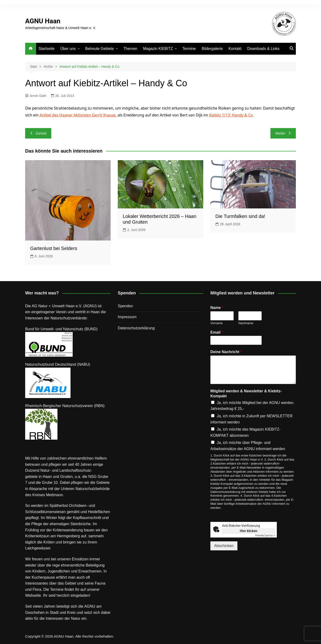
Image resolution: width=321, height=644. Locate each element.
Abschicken (224, 546)
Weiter (283, 133)
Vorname (217, 323)
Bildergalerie (212, 49)
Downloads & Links (263, 49)
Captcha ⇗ (265, 536)
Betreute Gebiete (100, 49)
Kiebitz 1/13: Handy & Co (231, 115)
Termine (189, 49)
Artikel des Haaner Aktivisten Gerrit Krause (78, 115)
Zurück (38, 133)
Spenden (125, 306)
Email (217, 332)
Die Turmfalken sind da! (240, 216)
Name (217, 308)
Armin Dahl (36, 96)
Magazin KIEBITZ (158, 49)
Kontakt (235, 49)
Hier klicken (249, 531)
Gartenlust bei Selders (54, 248)
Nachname (246, 323)
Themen (130, 49)
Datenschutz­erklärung (136, 328)
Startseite (47, 49)
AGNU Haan (43, 21)
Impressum (127, 317)
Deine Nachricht (226, 352)
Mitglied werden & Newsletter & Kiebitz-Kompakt (246, 394)
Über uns (68, 49)
